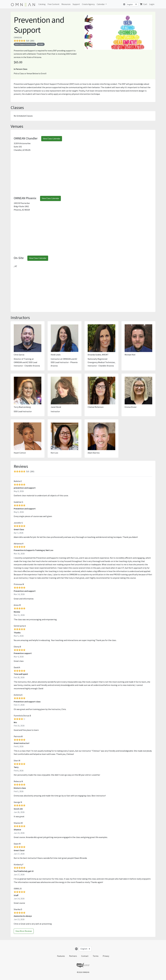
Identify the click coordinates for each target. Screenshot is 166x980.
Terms (96, 956)
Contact (85, 956)
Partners (73, 956)
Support (76, 4)
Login (152, 4)
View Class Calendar (52, 139)
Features (61, 956)
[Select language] (132, 4)
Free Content (53, 4)
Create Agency (88, 4)
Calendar (101, 4)
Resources (66, 4)
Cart (143, 4)
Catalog (42, 4)
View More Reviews (24, 931)
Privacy (106, 956)
